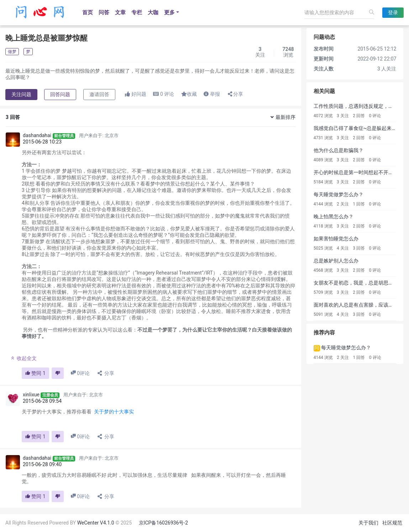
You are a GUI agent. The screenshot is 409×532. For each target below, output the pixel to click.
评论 (164, 94)
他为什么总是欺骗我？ (339, 150)
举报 (212, 94)
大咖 (153, 12)
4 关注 (343, 248)
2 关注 (343, 204)
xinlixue (31, 395)
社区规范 (392, 523)
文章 (120, 12)
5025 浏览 (323, 248)
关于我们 (368, 523)
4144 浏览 (323, 204)
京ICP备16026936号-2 (163, 523)
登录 (393, 12)
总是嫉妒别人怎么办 (336, 261)
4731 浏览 (323, 138)
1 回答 (359, 204)
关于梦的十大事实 (114, 412)
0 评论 (375, 116)
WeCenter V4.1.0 (96, 523)
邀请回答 (99, 94)
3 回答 (359, 248)
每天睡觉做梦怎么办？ (339, 195)
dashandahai (37, 135)
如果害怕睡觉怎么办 (336, 239)
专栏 (137, 12)
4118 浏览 (323, 226)
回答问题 (60, 94)
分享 (235, 94)
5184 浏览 (323, 182)
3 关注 (343, 116)
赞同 (35, 373)
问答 (104, 12)
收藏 (189, 94)
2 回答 (359, 116)
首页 (88, 12)
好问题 (135, 94)
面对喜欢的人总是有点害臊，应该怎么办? (360, 305)
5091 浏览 (323, 314)
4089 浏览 (323, 160)
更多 (169, 12)
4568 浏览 (323, 270)
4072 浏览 (323, 116)
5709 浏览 (323, 292)
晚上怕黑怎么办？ (334, 217)
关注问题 (21, 94)
